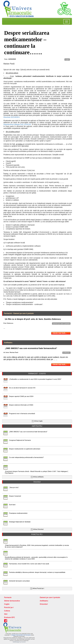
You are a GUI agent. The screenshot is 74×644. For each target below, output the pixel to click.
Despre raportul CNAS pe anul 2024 (21, 396)
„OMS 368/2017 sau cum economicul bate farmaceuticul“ (28, 432)
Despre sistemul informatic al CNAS (21, 405)
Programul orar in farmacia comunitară (22, 414)
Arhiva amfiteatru (38, 477)
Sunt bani (12, 505)
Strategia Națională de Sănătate (20, 522)
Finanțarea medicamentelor (18, 513)
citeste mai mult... (60, 333)
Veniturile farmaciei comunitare (19, 581)
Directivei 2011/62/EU (11, 117)
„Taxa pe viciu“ (14, 487)
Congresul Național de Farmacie (20, 440)
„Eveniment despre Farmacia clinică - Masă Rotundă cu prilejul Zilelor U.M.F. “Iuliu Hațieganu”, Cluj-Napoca (37, 472)
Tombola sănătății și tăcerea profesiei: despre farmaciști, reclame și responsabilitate (37, 572)
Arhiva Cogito (38, 421)
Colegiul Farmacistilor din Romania (21, 635)
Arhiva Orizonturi (38, 529)
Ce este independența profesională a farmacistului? (26, 457)
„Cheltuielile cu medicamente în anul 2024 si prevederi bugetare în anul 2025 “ (35, 379)
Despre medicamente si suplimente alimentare (25, 449)
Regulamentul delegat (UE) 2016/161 (17, 124)
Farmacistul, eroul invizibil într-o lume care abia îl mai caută (29, 564)
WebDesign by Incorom (19, 642)
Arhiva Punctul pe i (38, 588)
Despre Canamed (15, 496)
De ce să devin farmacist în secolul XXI (22, 388)
